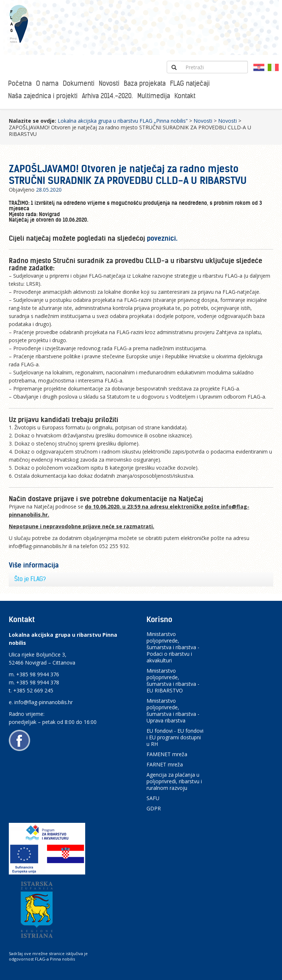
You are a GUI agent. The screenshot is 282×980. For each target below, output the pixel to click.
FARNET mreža (165, 764)
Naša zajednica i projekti (43, 96)
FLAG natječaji (190, 83)
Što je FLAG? (30, 579)
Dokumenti (79, 83)
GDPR (154, 808)
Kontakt (185, 96)
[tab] (141, 579)
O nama (47, 83)
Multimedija (154, 96)
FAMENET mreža (167, 754)
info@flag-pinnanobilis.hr (44, 702)
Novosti (109, 83)
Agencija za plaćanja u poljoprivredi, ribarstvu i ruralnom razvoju (174, 781)
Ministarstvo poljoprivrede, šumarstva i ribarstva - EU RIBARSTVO (173, 681)
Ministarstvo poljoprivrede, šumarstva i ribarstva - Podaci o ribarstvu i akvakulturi (173, 647)
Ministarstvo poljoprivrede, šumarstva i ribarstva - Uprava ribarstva (173, 711)
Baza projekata (145, 83)
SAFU (153, 798)
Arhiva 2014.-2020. (107, 96)
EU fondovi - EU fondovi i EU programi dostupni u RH (175, 737)
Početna (20, 83)
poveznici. (162, 238)
